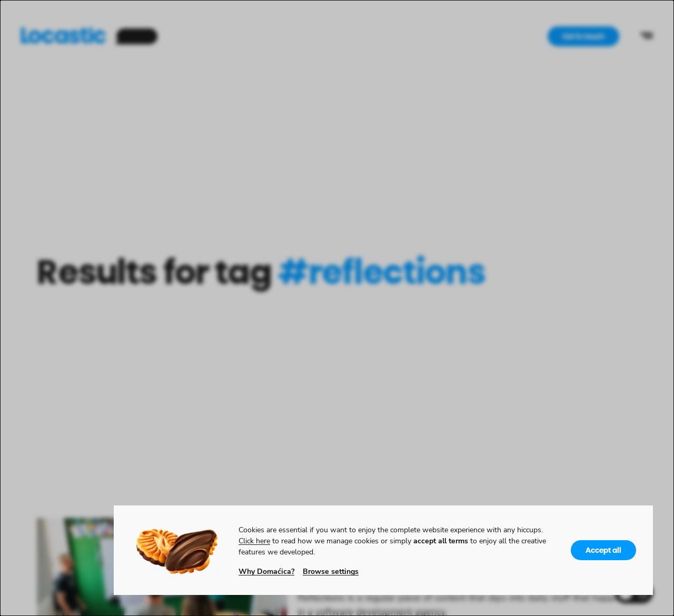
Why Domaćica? (266, 571)
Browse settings (331, 571)
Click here (254, 540)
